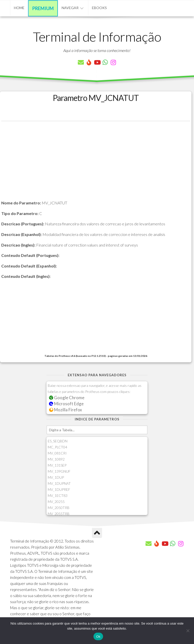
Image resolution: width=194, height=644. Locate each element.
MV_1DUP (56, 477)
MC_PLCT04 (57, 447)
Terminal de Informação (97, 37)
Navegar (70, 8)
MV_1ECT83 (58, 495)
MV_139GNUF (59, 471)
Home (19, 8)
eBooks (99, 8)
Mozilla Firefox (65, 410)
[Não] (188, 631)
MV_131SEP (57, 465)
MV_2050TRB (59, 508)
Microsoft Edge (66, 404)
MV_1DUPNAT (59, 483)
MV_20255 (56, 502)
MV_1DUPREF (59, 489)
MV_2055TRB (59, 514)
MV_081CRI (57, 453)
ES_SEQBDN (58, 441)
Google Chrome (67, 398)
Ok (98, 637)
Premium (43, 8)
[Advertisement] (96, 164)
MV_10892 (56, 459)
